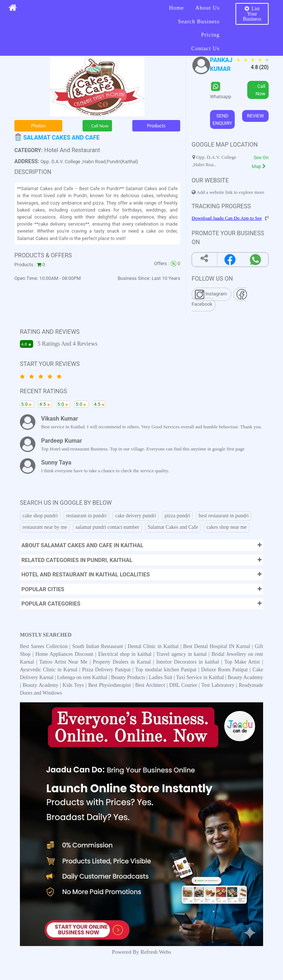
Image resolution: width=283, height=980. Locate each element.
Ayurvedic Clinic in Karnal (50, 670)
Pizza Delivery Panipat (107, 670)
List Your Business (252, 14)
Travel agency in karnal (182, 654)
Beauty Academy (245, 677)
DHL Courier (183, 685)
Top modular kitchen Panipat (167, 670)
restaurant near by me (45, 527)
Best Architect (150, 685)
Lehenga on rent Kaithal (83, 677)
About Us (207, 8)
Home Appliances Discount (65, 654)
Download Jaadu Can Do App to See (227, 218)
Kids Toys (73, 685)
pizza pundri (177, 516)
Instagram (212, 294)
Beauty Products (128, 677)
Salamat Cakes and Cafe (173, 527)
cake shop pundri (40, 516)
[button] (141, 546)
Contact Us (205, 48)
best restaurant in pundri (224, 516)
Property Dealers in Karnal (123, 662)
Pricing (210, 35)
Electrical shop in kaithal (126, 654)
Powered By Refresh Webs (142, 952)
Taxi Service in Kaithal (200, 677)
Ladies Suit (161, 677)
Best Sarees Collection (45, 646)
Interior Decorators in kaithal (189, 662)
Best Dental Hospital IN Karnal (218, 646)
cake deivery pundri (135, 516)
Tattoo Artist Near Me (64, 662)
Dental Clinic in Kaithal (154, 646)
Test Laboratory (218, 685)
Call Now (97, 126)
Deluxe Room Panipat (226, 670)
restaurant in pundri (87, 516)
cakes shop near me (226, 527)
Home (176, 8)
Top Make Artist (243, 662)
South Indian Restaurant (99, 646)
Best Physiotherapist (109, 685)
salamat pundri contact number (107, 527)
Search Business (199, 21)
